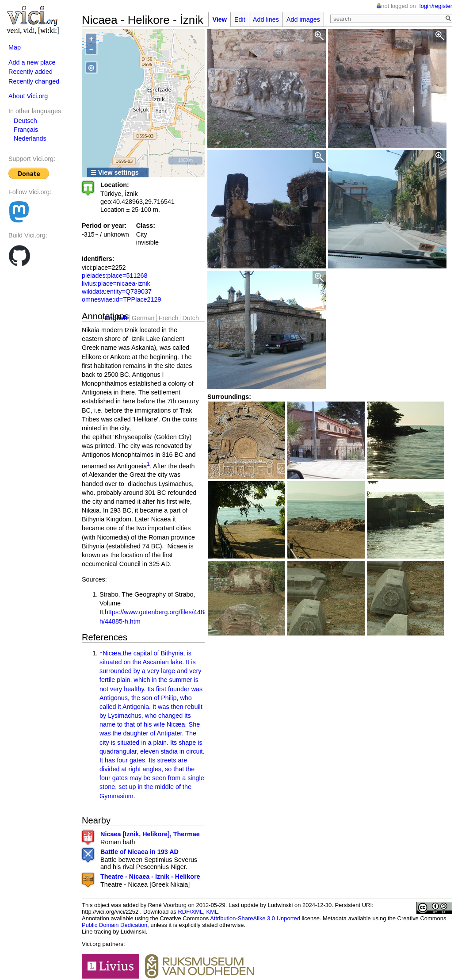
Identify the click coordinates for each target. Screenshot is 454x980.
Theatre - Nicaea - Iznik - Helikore (150, 877)
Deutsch (25, 121)
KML (212, 912)
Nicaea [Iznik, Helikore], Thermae (150, 834)
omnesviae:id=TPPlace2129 (122, 299)
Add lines (266, 19)
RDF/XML (190, 912)
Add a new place (32, 62)
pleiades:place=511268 (114, 276)
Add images (303, 19)
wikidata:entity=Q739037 (117, 291)
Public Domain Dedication (114, 925)
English (116, 318)
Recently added (31, 72)
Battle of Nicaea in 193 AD (139, 852)
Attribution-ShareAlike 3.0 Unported (255, 918)
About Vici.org (28, 96)
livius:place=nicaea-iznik (116, 283)
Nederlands (30, 138)
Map (15, 47)
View (219, 19)
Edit (240, 19)
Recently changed (34, 81)
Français (26, 130)
